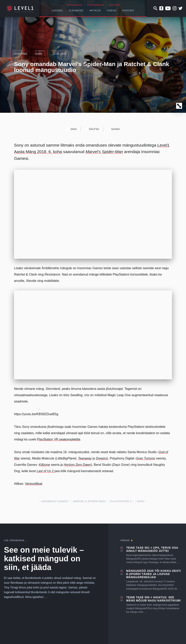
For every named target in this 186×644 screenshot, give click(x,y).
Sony (141, 501)
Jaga (72, 129)
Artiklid (95, 10)
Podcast (128, 10)
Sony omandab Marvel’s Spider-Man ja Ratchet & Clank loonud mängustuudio (92, 67)
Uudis (39, 54)
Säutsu (92, 129)
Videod (112, 10)
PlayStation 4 (121, 501)
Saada (114, 129)
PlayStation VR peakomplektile (59, 439)
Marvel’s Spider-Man (89, 501)
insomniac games (55, 501)
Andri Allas (21, 54)
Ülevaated (76, 10)
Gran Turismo (146, 458)
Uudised (57, 10)
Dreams (101, 458)
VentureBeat (34, 484)
